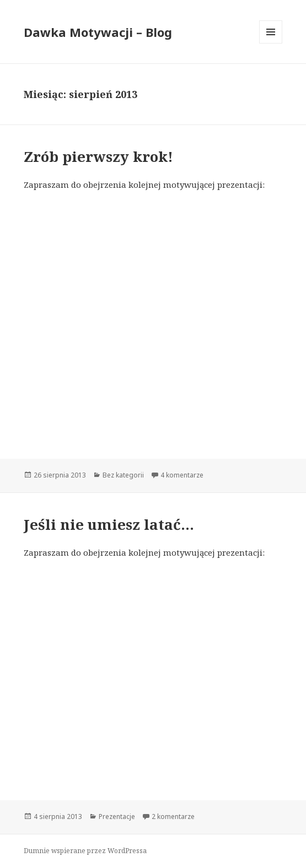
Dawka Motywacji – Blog (98, 32)
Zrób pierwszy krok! (98, 156)
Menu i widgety (271, 43)
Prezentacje (117, 817)
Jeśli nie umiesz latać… (109, 524)
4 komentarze (182, 475)
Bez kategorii (123, 475)
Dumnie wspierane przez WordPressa (85, 851)
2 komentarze (173, 817)
